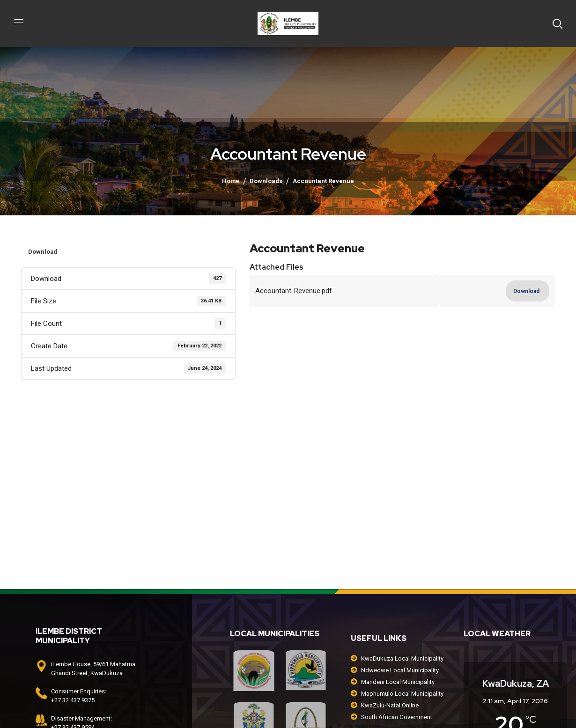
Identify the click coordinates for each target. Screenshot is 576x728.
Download (43, 252)
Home (231, 181)
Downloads (266, 181)
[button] (557, 23)
